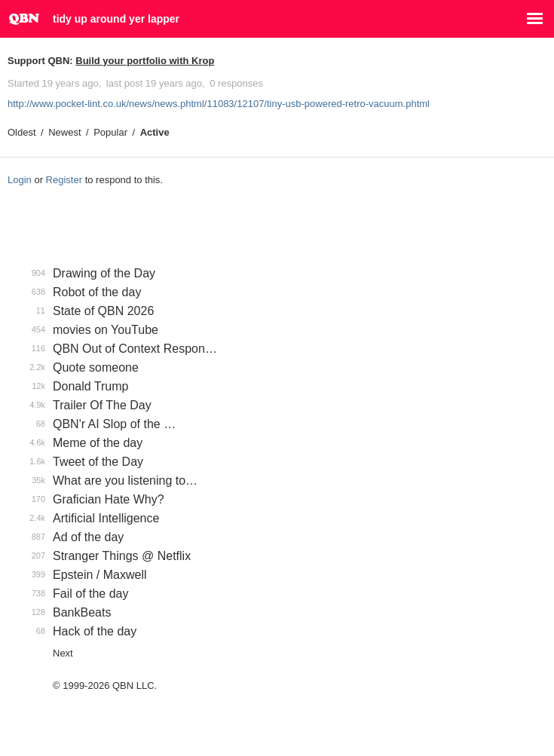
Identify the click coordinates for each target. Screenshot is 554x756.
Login (20, 180)
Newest (64, 132)
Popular (110, 132)
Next (63, 653)
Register (64, 180)
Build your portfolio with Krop (145, 61)
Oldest (22, 132)
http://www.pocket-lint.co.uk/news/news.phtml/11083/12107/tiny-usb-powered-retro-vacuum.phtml (219, 104)
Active (155, 132)
